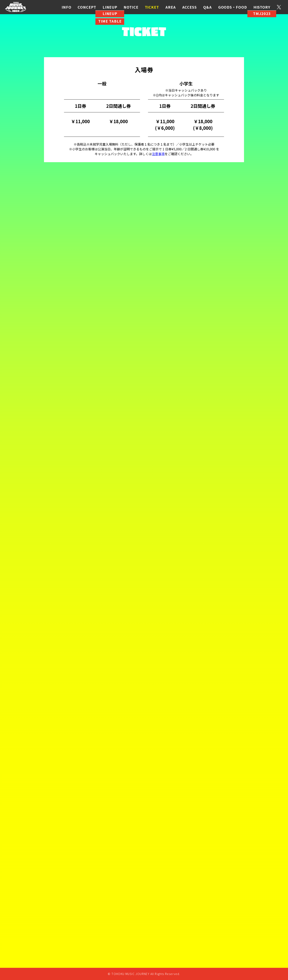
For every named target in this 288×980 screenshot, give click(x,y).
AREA (171, 7)
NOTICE (131, 7)
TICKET (152, 7)
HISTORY (262, 7)
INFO (66, 7)
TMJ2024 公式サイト (16, 7)
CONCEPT (87, 7)
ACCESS (189, 7)
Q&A (207, 7)
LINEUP (110, 7)
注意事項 (158, 154)
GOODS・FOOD (233, 7)
